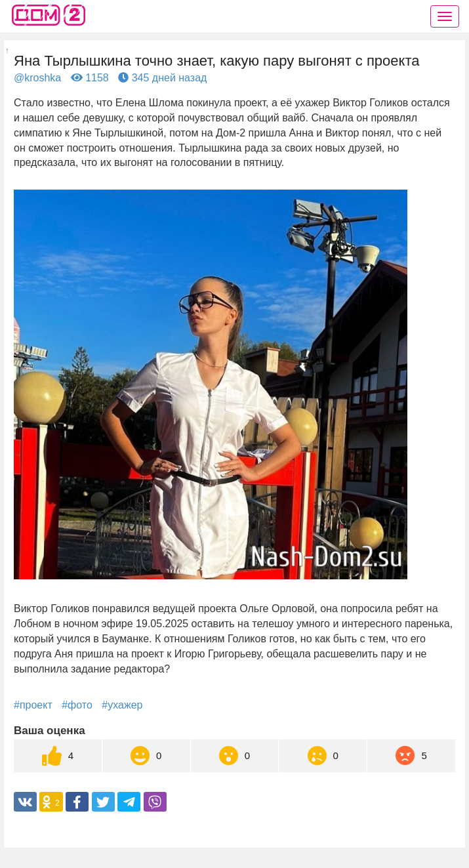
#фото (77, 705)
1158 (90, 78)
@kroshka (37, 78)
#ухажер (122, 705)
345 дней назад (162, 78)
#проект (33, 705)
